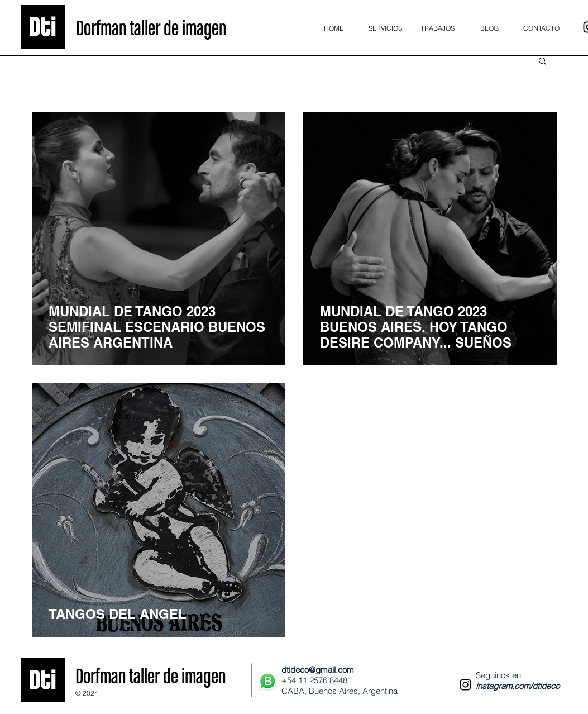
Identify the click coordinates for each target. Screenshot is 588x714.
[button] (542, 62)
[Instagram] (465, 685)
